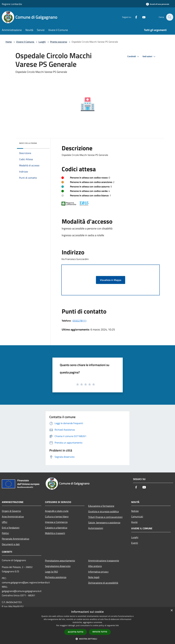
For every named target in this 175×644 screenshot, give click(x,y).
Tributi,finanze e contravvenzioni (105, 517)
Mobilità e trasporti (55, 533)
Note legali (94, 577)
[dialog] (87, 626)
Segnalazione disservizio (58, 566)
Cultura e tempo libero (57, 516)
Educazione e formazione (101, 506)
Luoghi (42, 42)
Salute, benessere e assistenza (104, 522)
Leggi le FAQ (51, 572)
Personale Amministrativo (15, 539)
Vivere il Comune (25, 42)
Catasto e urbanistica (56, 528)
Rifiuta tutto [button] (100, 632)
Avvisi (134, 522)
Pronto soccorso (59, 42)
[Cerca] (169, 17)
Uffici (5, 522)
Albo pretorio (95, 566)
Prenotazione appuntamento (60, 561)
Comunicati (137, 516)
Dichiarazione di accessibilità (103, 583)
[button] (88, 639)
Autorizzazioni (96, 528)
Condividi (134, 57)
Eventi (135, 543)
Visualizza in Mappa (111, 280)
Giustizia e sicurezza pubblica (103, 511)
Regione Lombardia (12, 4)
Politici (5, 533)
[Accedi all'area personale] (158, 4)
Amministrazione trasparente (104, 561)
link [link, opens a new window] (117, 625)
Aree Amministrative (13, 516)
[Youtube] (142, 17)
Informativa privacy (98, 572)
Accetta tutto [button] (76, 632)
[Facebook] (134, 17)
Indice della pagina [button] (28, 143)
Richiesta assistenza (56, 577)
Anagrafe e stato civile (57, 511)
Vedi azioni (149, 57)
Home (9, 42)
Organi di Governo (11, 511)
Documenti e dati (11, 544)
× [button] (172, 611)
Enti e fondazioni (11, 528)
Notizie (135, 511)
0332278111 (80, 321)
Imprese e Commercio (56, 522)
